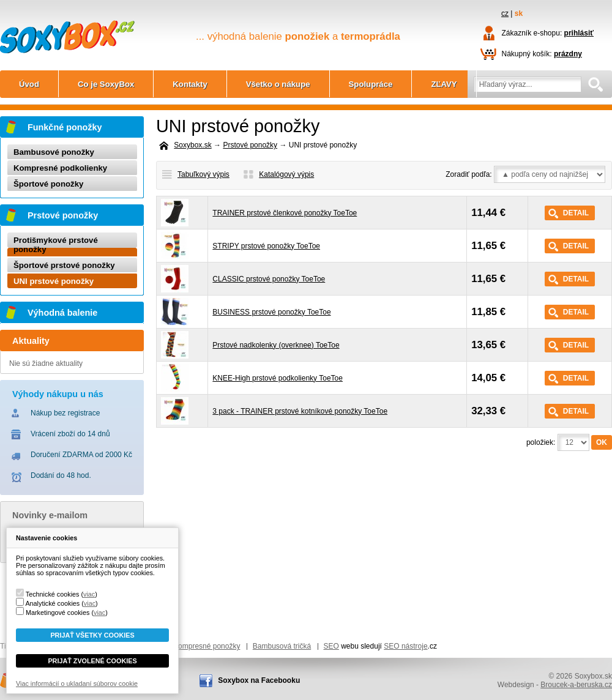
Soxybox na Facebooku (259, 680)
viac (89, 594)
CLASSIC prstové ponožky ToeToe (269, 279)
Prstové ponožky (250, 145)
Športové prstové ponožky (64, 265)
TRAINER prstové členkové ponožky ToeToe (285, 213)
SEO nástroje (405, 646)
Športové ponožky (48, 184)
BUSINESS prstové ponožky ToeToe (271, 312)
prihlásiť (579, 33)
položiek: (541, 442)
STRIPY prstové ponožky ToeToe (266, 246)
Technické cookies (53, 594)
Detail (576, 213)
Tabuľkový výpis (203, 174)
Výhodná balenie (62, 313)
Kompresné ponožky (207, 646)
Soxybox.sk (68, 21)
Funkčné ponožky (65, 127)
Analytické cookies (52, 603)
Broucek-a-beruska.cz (576, 685)
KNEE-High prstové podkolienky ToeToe (278, 378)
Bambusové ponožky (54, 152)
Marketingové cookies (58, 612)
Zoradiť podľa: (468, 174)
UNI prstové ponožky (54, 281)
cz (505, 13)
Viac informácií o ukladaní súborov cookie (77, 683)
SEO (331, 646)
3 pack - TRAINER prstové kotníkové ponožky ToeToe (300, 411)
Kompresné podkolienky (60, 168)
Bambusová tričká (282, 646)
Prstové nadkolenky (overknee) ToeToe (276, 345)
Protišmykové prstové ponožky (56, 245)
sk (519, 13)
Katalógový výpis (286, 174)
